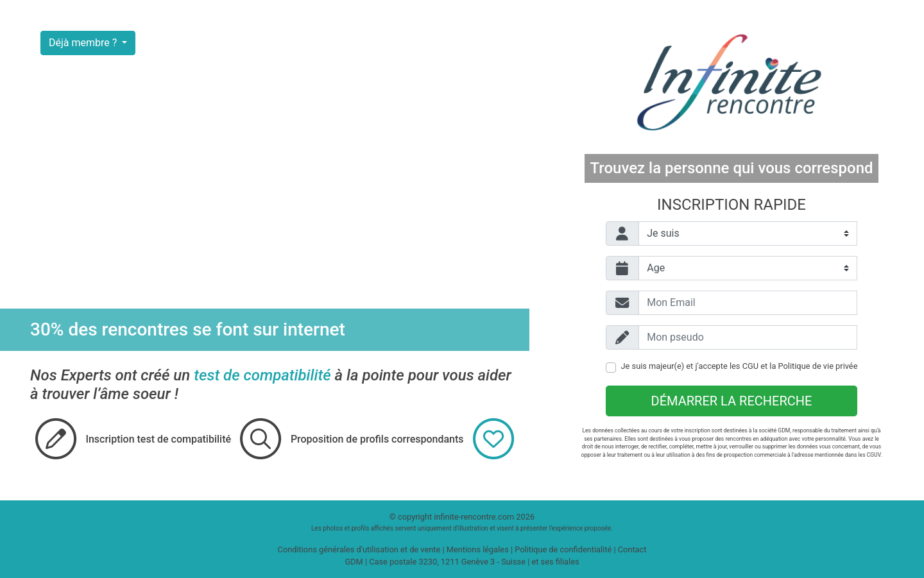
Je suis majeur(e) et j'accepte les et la (740, 366)
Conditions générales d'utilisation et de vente (359, 549)
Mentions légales (478, 549)
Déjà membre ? (84, 43)
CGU (750, 366)
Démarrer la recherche (732, 401)
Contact (632, 549)
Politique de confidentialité (563, 549)
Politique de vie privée (818, 366)
